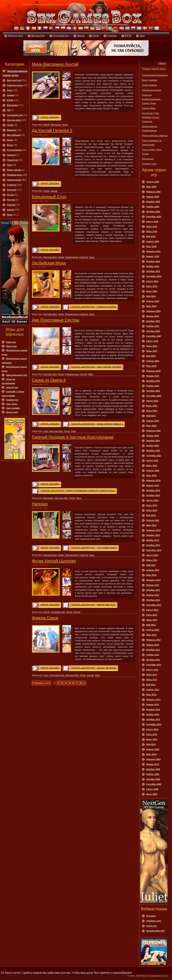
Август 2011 (152, 670)
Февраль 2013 (153, 580)
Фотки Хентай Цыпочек (54, 561)
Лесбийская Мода (49, 263)
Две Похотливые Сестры (56, 320)
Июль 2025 (152, 227)
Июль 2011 (152, 675)
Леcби (10, 125)
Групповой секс (61, 36)
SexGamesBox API (155, 931)
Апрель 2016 (153, 471)
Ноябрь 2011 (153, 655)
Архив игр (151, 926)
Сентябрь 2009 (154, 784)
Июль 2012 (152, 615)
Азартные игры (15, 85)
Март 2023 (151, 366)
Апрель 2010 (153, 749)
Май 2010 (151, 744)
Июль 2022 (152, 406)
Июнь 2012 (152, 620)
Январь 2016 (153, 486)
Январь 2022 (153, 436)
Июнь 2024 (152, 291)
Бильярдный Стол (49, 197)
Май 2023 (151, 356)
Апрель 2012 (153, 630)
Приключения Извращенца (155, 75)
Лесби (96, 36)
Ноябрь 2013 (153, 540)
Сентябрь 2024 (154, 276)
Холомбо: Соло (149, 164)
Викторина (12, 105)
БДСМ (128, 36)
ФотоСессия (148, 159)
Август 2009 (152, 789)
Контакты (151, 916)
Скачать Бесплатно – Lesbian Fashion (94, 307)
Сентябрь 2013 (154, 550)
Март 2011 (151, 695)
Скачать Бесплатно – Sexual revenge (94, 668)
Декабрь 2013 (153, 535)
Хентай (81, 36)
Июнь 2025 (152, 232)
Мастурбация (14, 135)
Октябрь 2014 (153, 495)
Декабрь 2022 (153, 381)
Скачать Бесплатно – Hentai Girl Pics (93, 605)
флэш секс (12, 412)
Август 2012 (152, 610)
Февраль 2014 (153, 530)
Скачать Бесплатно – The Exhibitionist (94, 548)
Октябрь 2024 (153, 271)
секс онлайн (13, 408)
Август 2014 (152, 500)
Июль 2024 (152, 286)
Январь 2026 (153, 197)
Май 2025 (151, 237)
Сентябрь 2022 (154, 396)
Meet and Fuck (14, 80)
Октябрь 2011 (153, 660)
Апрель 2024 (153, 301)
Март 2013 (151, 575)
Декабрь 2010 (153, 710)
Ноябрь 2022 (153, 386)
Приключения (14, 180)
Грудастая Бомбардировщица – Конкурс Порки (152, 99)
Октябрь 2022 (153, 391)
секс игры (12, 404)
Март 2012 (151, 635)
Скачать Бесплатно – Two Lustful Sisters (96, 367)
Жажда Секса (45, 618)
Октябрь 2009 (153, 779)
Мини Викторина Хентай (55, 64)
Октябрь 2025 (153, 212)
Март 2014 (151, 525)
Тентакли (12, 190)
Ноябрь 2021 (153, 446)
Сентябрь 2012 (154, 605)
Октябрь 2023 (153, 331)
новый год (12, 387)
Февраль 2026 (153, 192)
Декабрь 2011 (153, 650)
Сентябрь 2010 (154, 725)
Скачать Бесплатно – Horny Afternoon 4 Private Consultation (78, 491)
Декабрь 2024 (153, 261)
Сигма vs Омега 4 (49, 380)
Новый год (12, 160)
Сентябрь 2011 (154, 665)
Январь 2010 (153, 764)
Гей (9, 110)
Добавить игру (154, 921)
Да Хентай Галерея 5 (52, 130)
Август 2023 (152, 341)
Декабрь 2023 (153, 321)
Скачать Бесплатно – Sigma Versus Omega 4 (97, 424)
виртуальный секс (17, 375)
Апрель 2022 (153, 421)
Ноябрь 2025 (153, 207)
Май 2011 (151, 685)
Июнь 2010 (152, 739)
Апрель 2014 (153, 520)
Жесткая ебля (38, 36)
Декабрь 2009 (153, 769)
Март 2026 (151, 187)
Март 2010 (151, 754)
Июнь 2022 (152, 411)
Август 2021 (152, 461)
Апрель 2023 (153, 361)
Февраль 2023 (153, 371)
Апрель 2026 (153, 182)
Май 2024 (151, 296)
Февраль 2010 (153, 759)
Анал (142, 36)
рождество (12, 400)
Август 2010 (152, 730)
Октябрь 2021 (153, 451)
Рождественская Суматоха (155, 136)
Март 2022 (151, 426)
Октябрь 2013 (153, 545)
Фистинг (11, 200)
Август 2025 (152, 222)
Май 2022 (151, 416)
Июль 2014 (152, 505)
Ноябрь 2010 (153, 715)
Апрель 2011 (153, 690)
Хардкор (11, 205)
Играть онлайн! (50, 118)
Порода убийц (149, 108)
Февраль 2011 (153, 700)
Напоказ (40, 504)
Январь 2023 (153, 376)
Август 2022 (152, 401)
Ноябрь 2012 (153, 595)
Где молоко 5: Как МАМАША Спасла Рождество (150, 117)
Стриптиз (112, 36)
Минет (10, 140)
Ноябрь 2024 (153, 266)
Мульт (10, 145)
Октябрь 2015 (153, 491)
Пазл (9, 165)
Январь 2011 (153, 705)
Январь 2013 (153, 585)
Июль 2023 (152, 346)
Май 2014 (151, 515)
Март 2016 (151, 476)
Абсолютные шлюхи (152, 90)
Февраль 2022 (153, 431)
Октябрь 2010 (153, 720)
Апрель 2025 (153, 242)
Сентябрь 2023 (154, 336)
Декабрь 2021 (153, 441)
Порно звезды (14, 170)
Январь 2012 (153, 645)
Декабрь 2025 (153, 202)
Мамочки (11, 130)
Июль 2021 (152, 466)
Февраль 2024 (153, 311)
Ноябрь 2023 (153, 326)
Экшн (10, 215)
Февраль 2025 (153, 252)
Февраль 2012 (153, 640)
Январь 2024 (153, 316)
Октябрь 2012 (153, 600)
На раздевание (14, 150)
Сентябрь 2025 (154, 217)
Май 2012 (151, 625)
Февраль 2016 (153, 481)
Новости (11, 155)
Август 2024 (152, 281)
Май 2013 (151, 565)
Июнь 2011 (152, 680)
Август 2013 (152, 555)
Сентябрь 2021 (154, 456)
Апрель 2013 (153, 570)
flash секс (12, 346)
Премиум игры (15, 36)
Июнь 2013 (152, 560)
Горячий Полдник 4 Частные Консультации (73, 437)
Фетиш (10, 195)
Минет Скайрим (149, 80)
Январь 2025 (153, 257)
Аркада (11, 95)
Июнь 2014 (152, 510)
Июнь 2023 (152, 351)
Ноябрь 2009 (153, 774)
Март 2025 (151, 247)
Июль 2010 (152, 734)
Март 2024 (151, 306)
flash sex (11, 342)
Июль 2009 (152, 794)
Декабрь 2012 (153, 590)
